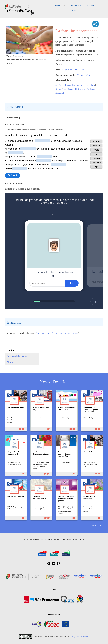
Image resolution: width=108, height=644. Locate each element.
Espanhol (60, 93)
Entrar (74, 11)
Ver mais (96, 525)
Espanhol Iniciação (76, 89)
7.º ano (80, 75)
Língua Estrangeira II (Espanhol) (80, 85)
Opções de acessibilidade (56, 539)
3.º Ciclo (59, 85)
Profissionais (92, 89)
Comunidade (75, 5)
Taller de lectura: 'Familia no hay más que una (57, 333)
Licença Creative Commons (80, 637)
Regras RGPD (35, 539)
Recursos (59, 5)
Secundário (60, 89)
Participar (70, 539)
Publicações (80, 539)
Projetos (90, 5)
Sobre (26, 539)
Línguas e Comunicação (73, 69)
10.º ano (88, 75)
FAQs (44, 539)
